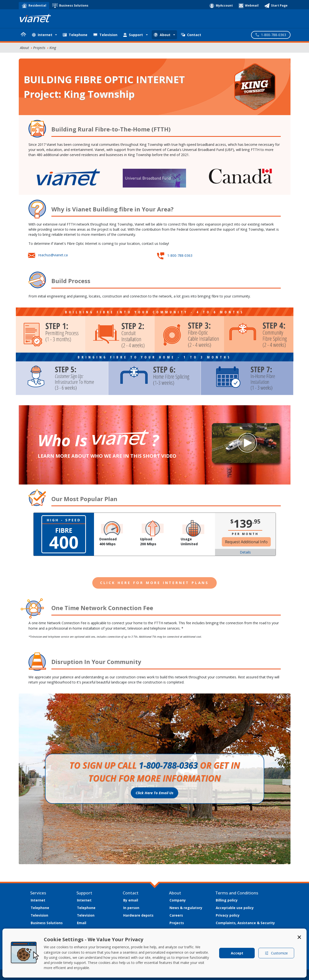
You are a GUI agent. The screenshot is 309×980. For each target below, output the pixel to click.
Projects (39, 48)
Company (178, 900)
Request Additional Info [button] (246, 542)
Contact (191, 35)
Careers (176, 915)
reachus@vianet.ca (53, 255)
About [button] (162, 35)
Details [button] (245, 552)
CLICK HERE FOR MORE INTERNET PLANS (154, 583)
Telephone (75, 35)
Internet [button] (42, 35)
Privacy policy (228, 915)
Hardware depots (138, 915)
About (24, 48)
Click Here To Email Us (154, 793)
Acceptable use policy (235, 908)
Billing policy (227, 900)
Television (105, 35)
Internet (38, 900)
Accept (237, 953)
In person (131, 908)
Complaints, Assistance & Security (245, 923)
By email (131, 900)
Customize (276, 953)
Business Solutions (47, 923)
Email (82, 923)
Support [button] (133, 35)
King (53, 48)
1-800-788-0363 (180, 255)
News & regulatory (186, 908)
